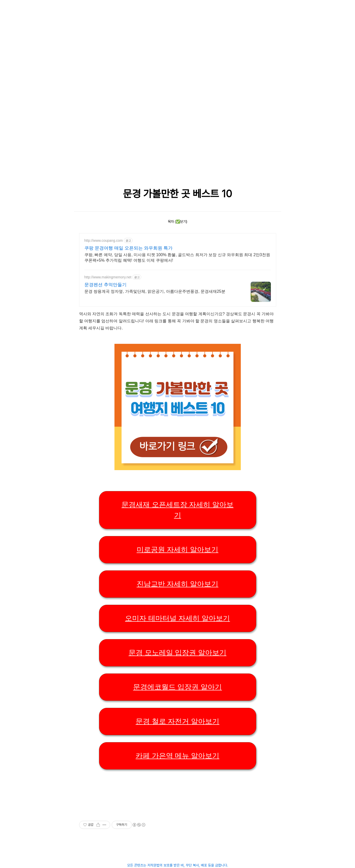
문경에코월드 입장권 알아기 (178, 687)
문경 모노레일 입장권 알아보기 (177, 653)
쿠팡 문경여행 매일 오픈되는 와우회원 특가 (128, 248)
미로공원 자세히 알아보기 (178, 550)
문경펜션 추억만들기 (105, 285)
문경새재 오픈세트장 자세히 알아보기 (177, 510)
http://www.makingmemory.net (108, 277)
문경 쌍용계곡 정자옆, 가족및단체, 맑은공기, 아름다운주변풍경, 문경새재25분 (155, 291)
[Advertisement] (132, 35)
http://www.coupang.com (104, 240)
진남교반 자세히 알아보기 (178, 584)
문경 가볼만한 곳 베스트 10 (177, 194)
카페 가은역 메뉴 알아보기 (177, 756)
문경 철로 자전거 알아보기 (177, 721)
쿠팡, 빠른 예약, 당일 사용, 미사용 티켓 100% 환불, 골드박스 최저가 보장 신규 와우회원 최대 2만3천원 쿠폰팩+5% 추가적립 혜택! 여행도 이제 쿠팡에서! (177, 258)
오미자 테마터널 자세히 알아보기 (177, 618)
